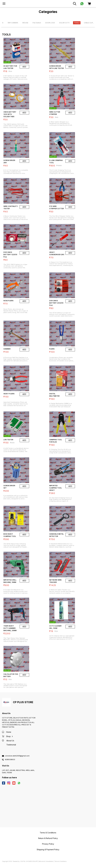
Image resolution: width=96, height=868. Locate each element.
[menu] (4, 4)
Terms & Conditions (61, 861)
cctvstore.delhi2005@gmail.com (17, 756)
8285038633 (10, 760)
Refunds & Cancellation (46, 861)
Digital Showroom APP (29, 861)
